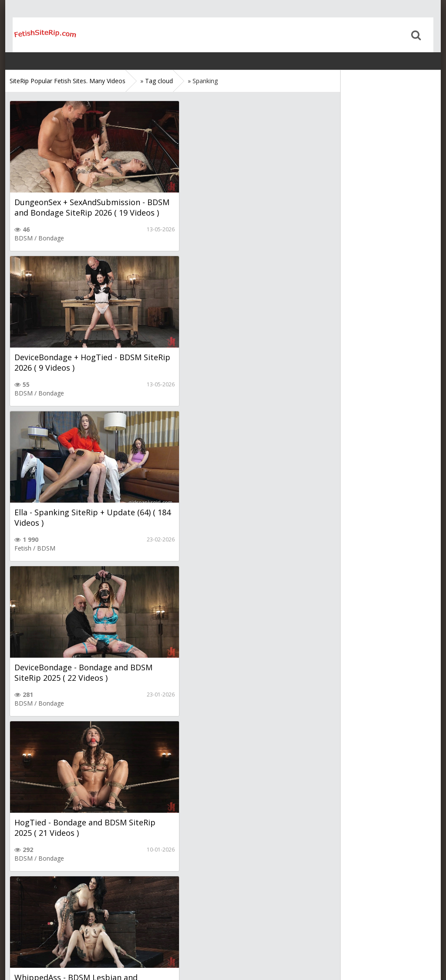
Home (38, 35)
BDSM (24, 238)
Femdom (193, 548)
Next (100, 893)
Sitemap (47, 946)
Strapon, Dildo (66, 858)
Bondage (51, 238)
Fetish (23, 393)
